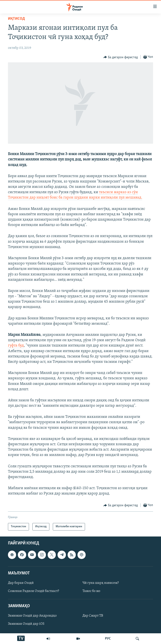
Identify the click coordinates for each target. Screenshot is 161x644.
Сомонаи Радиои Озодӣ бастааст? (33, 591)
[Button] (121, 57)
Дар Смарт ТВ (93, 616)
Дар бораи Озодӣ (21, 583)
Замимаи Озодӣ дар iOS (26, 624)
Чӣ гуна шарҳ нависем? (101, 583)
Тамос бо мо (91, 591)
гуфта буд (16, 346)
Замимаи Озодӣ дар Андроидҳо (32, 616)
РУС (108, 639)
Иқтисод (16, 19)
